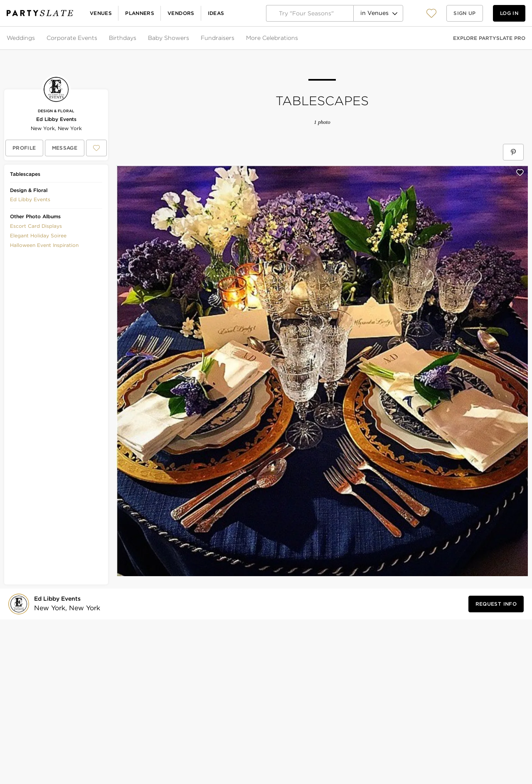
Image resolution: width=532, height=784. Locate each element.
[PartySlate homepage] (40, 13)
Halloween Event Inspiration (44, 245)
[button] (431, 13)
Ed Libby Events (56, 119)
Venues (101, 13)
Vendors (181, 13)
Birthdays (123, 38)
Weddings (21, 38)
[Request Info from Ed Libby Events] (496, 604)
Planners (140, 13)
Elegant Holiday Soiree (38, 235)
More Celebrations (272, 38)
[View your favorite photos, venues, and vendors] (431, 13)
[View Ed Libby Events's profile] (24, 148)
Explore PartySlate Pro (489, 38)
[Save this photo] (520, 173)
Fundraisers (218, 38)
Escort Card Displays (36, 226)
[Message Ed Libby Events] (65, 148)
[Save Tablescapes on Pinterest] (513, 152)
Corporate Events (72, 38)
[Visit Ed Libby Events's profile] (65, 604)
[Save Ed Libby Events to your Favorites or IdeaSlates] (96, 148)
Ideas (216, 13)
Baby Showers (169, 38)
